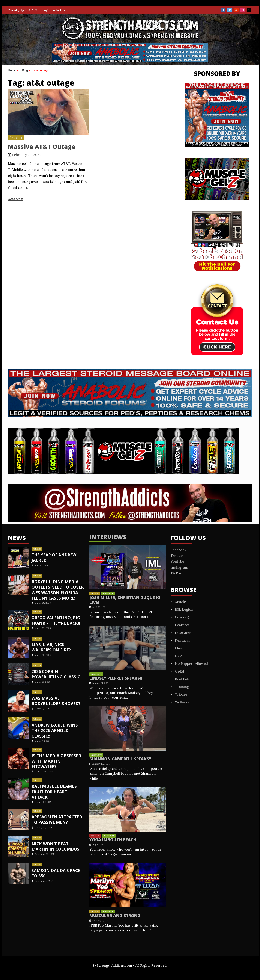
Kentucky (183, 640)
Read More (15, 199)
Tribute (181, 694)
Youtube (236, 10)
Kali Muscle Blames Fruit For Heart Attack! (58, 781)
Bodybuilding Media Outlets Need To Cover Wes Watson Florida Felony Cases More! (57, 590)
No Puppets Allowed (191, 663)
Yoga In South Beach (112, 839)
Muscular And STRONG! (114, 915)
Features (95, 835)
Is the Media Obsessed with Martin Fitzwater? (58, 754)
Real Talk (182, 679)
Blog (45, 10)
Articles (16, 138)
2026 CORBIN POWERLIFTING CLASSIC (55, 674)
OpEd (180, 671)
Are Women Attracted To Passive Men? (56, 808)
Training (182, 687)
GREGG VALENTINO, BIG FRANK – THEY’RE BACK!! (55, 620)
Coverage (183, 617)
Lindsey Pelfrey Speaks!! (114, 678)
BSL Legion (184, 609)
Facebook (223, 10)
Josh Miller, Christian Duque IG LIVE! (123, 600)
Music (180, 648)
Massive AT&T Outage (42, 147)
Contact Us (58, 10)
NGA (179, 656)
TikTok (249, 10)
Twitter (230, 10)
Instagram (243, 10)
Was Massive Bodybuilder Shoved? (55, 701)
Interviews (108, 537)
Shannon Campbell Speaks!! (119, 758)
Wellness (182, 702)
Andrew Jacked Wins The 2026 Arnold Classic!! (58, 727)
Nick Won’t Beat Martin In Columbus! (58, 835)
